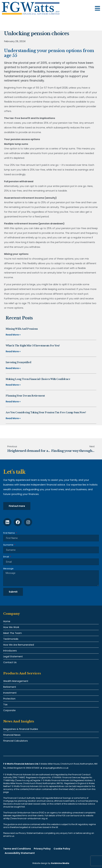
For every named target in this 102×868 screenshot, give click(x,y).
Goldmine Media (60, 863)
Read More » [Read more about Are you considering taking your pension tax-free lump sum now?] (13, 418)
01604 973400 (33, 768)
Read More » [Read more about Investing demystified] (13, 368)
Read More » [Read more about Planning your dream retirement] (13, 402)
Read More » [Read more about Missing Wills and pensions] (13, 335)
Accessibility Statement (20, 853)
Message (8, 569)
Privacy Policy (42, 849)
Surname (9, 545)
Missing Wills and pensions (22, 329)
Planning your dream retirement (25, 396)
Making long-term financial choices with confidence (38, 379)
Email (6, 557)
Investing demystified (18, 362)
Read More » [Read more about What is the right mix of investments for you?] (13, 351)
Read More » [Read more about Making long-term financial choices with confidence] (13, 385)
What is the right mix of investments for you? (33, 346)
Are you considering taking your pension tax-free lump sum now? (46, 412)
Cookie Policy (62, 849)
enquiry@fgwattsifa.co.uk (56, 768)
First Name (9, 533)
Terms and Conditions (17, 849)
